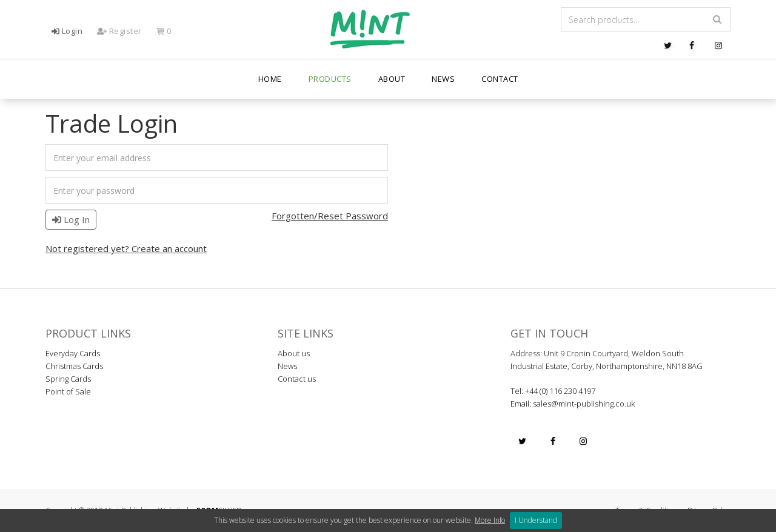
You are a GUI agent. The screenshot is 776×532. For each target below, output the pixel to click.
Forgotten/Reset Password (330, 216)
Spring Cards (68, 379)
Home (270, 79)
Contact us (297, 379)
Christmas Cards (74, 366)
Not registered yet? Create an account (126, 248)
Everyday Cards (73, 353)
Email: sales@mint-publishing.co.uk (573, 404)
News (443, 79)
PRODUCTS (330, 79)
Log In (71, 219)
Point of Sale (68, 391)
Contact (500, 79)
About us (294, 353)
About (392, 79)
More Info (490, 520)
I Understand (536, 520)
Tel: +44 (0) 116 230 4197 (553, 391)
